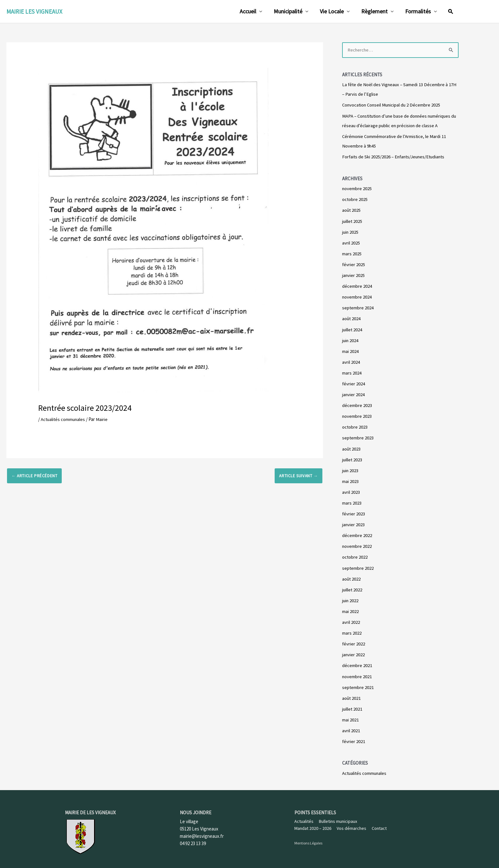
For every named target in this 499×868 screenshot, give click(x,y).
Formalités (418, 11)
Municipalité (288, 11)
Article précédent (34, 475)
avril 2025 (351, 241)
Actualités (304, 815)
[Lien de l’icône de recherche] (451, 11)
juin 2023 (351, 467)
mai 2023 (350, 477)
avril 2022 (351, 617)
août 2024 (352, 317)
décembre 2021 (357, 660)
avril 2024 (351, 359)
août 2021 (352, 692)
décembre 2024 (357, 284)
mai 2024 (350, 349)
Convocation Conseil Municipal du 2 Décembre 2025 (393, 105)
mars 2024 (352, 370)
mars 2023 (352, 499)
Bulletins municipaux (338, 815)
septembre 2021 (358, 682)
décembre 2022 (357, 531)
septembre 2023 (358, 434)
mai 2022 (350, 606)
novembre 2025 (357, 188)
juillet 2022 (352, 585)
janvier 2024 (354, 392)
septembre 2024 (358, 306)
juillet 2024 (352, 327)
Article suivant (298, 475)
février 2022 (354, 639)
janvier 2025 (354, 274)
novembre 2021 (357, 671)
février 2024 (354, 381)
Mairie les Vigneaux (34, 11)
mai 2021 (350, 714)
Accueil (248, 11)
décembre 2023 (357, 402)
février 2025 (354, 263)
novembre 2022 (357, 542)
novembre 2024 (357, 295)
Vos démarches (351, 822)
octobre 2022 (355, 553)
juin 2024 (351, 338)
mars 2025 (352, 252)
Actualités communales (64, 419)
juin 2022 (351, 596)
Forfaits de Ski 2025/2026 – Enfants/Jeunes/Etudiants (395, 156)
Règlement (374, 11)
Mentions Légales (308, 837)
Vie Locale (332, 11)
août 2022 (352, 574)
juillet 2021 (352, 703)
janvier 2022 (354, 649)
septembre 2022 (358, 563)
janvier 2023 (354, 520)
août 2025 (352, 209)
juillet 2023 (352, 456)
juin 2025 (351, 231)
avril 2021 (351, 724)
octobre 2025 (355, 199)
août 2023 (352, 445)
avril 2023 (351, 488)
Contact (379, 822)
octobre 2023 (355, 424)
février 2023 (354, 510)
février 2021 (354, 735)
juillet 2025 (352, 220)
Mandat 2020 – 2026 (313, 822)
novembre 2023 (357, 413)
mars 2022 (352, 628)
